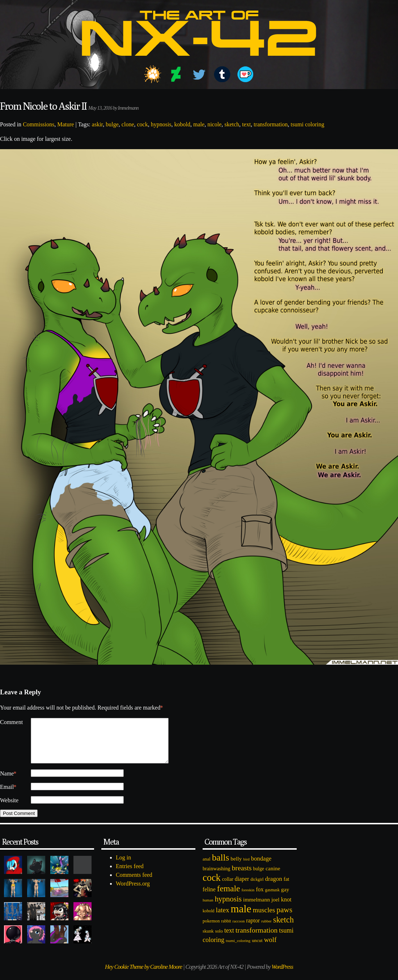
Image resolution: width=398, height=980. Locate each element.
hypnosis (161, 124)
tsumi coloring (307, 124)
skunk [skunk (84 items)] (208, 940)
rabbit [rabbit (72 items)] (226, 930)
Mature (65, 124)
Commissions (39, 124)
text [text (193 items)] (229, 939)
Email (8, 796)
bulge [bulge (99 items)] (259, 877)
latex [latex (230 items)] (222, 919)
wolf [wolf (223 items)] (270, 948)
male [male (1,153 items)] (241, 917)
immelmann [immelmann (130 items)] (257, 908)
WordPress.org (133, 892)
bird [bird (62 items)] (246, 868)
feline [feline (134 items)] (209, 898)
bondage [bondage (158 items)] (261, 867)
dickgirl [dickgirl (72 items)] (257, 888)
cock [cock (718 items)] (212, 886)
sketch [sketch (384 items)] (283, 928)
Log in (123, 866)
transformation (271, 124)
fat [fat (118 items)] (287, 888)
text (246, 124)
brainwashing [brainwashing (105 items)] (216, 877)
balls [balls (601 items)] (221, 866)
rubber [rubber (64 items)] (266, 930)
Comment (11, 722)
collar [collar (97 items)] (228, 888)
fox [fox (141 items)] (260, 898)
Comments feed (134, 884)
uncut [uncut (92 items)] (257, 949)
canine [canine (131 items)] (273, 877)
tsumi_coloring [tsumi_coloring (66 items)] (238, 949)
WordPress (282, 975)
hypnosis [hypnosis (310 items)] (228, 908)
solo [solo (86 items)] (219, 940)
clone (128, 124)
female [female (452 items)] (229, 897)
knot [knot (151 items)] (286, 908)
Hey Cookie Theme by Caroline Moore (143, 975)
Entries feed (130, 875)
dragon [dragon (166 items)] (274, 888)
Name (8, 782)
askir (97, 124)
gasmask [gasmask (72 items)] (272, 899)
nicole (214, 124)
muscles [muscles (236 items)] (264, 919)
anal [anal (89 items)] (207, 868)
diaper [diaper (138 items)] (242, 888)
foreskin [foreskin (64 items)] (248, 899)
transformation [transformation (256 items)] (257, 939)
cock (142, 124)
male (199, 124)
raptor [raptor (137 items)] (253, 929)
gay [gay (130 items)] (285, 898)
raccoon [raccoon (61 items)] (239, 930)
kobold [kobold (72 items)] (208, 920)
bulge (112, 124)
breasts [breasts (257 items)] (242, 876)
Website (9, 809)
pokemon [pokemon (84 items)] (211, 930)
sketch (232, 124)
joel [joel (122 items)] (276, 908)
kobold (182, 124)
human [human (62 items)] (208, 909)
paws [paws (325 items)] (284, 918)
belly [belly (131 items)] (236, 867)
